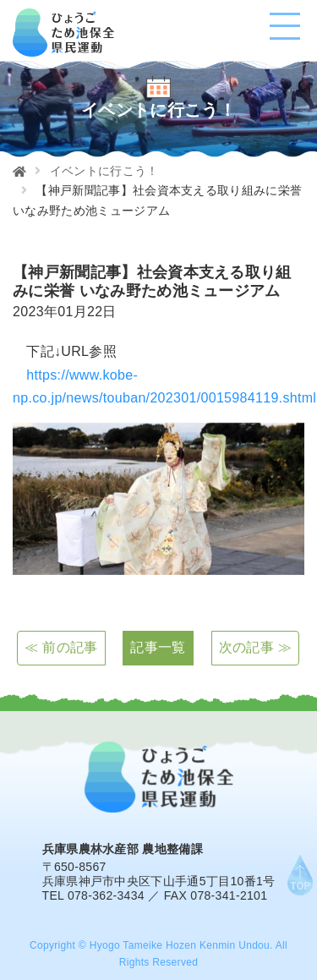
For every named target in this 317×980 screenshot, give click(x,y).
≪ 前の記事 (61, 647)
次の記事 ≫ (255, 647)
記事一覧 (158, 647)
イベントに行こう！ (104, 171)
